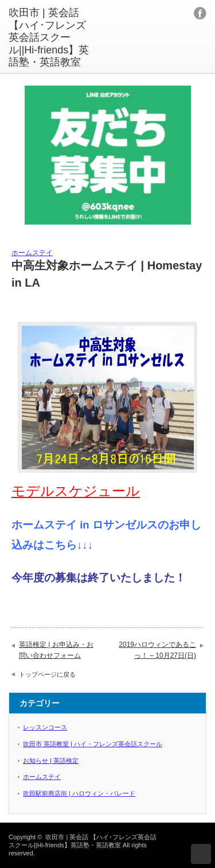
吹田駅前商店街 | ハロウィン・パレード (79, 793)
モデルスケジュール (76, 491)
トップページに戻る (47, 674)
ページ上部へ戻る (201, 854)
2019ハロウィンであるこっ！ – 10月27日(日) (157, 650)
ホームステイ (32, 253)
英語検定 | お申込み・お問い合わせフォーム (56, 650)
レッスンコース (45, 727)
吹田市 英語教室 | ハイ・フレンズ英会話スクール (93, 744)
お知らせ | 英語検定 (51, 761)
